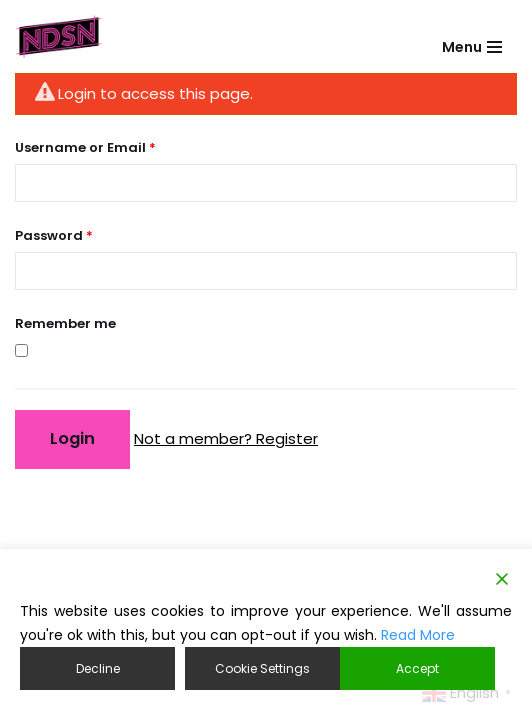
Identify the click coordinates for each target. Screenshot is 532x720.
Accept (417, 668)
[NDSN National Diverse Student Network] (59, 36)
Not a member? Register (226, 438)
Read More (418, 635)
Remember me (65, 323)
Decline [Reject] (98, 668)
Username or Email (85, 147)
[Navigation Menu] (472, 37)
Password (54, 235)
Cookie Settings (262, 668)
